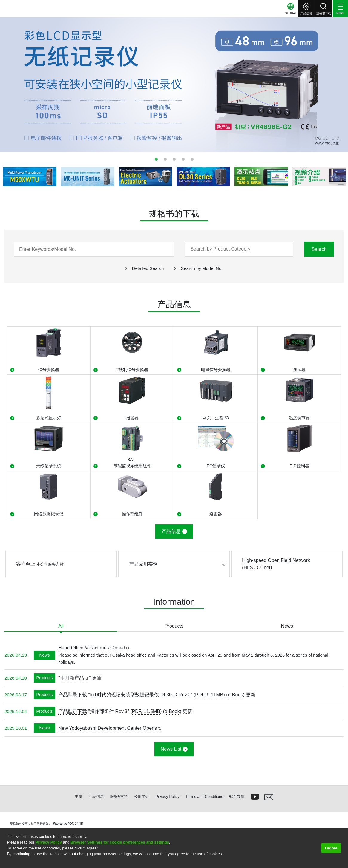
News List (171, 749)
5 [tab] (192, 159)
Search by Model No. (202, 268)
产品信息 (171, 531)
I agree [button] (331, 848)
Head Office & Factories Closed (92, 648)
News (287, 626)
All (61, 626)
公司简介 (142, 796)
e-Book (236, 695)
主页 (79, 796)
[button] (8, 862)
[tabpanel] (174, 84)
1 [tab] (156, 159)
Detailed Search (148, 268)
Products (174, 626)
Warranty (60, 824)
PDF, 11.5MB (146, 711)
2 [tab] (165, 159)
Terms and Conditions (204, 796)
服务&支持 (119, 796)
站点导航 (237, 796)
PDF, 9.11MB (209, 695)
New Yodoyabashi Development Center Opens (108, 728)
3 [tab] (174, 159)
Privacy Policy (49, 842)
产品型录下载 (73, 695)
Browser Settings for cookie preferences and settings (120, 842)
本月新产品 (72, 678)
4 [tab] (183, 159)
